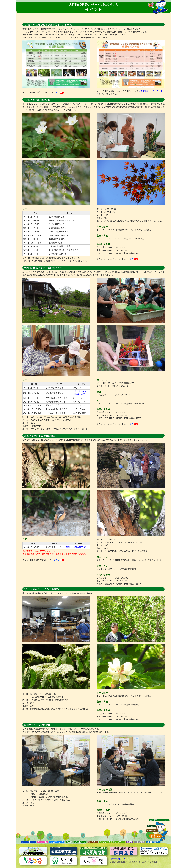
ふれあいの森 (105, 842)
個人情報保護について (119, 859)
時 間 (100, 209)
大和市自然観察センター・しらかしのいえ (93, 4)
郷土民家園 (93, 842)
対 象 (100, 212)
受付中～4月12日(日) (76, 547)
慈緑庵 (129, 842)
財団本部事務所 (153, 842)
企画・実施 (102, 235)
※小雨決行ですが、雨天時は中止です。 (40, 551)
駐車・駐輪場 (140, 842)
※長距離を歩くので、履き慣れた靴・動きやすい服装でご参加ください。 (55, 554)
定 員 (100, 215)
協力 (99, 400)
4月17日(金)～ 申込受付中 (80, 393)
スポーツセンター (29, 842)
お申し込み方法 (104, 789)
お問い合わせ (103, 244)
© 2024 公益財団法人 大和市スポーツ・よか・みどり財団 (133, 862)
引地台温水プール (57, 842)
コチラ (59, 92)
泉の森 (69, 842)
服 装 (100, 221)
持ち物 (100, 551)
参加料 (100, 218)
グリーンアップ (118, 842)
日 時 (25, 694)
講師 (99, 392)
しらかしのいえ (80, 842)
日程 (25, 209)
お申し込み (102, 226)
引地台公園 (42, 842)
